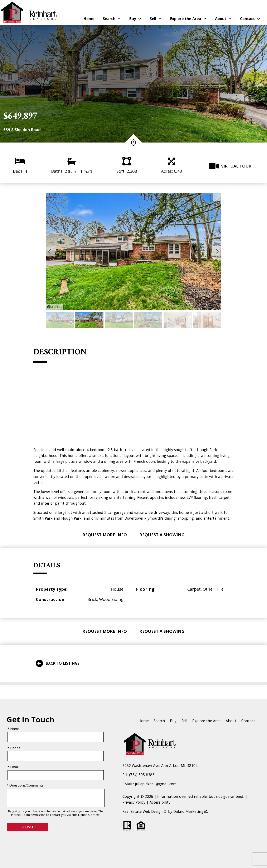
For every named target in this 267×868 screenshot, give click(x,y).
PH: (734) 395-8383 (138, 775)
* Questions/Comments (25, 785)
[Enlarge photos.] (217, 197)
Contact (248, 721)
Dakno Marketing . (191, 811)
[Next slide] (217, 251)
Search (159, 721)
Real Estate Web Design (144, 811)
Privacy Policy (134, 802)
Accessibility (160, 802)
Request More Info (105, 535)
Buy (173, 721)
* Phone (14, 748)
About (231, 721)
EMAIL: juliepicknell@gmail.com (150, 784)
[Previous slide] (50, 251)
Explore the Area (207, 721)
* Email (13, 767)
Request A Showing (162, 535)
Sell (184, 721)
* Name (14, 729)
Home (89, 19)
